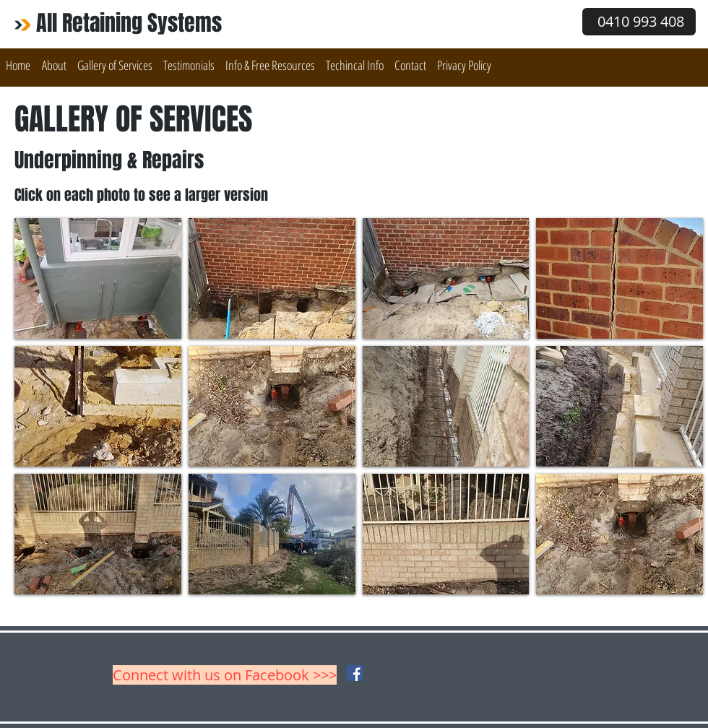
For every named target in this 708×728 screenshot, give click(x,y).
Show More (359, 605)
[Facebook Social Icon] (355, 673)
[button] (115, 65)
